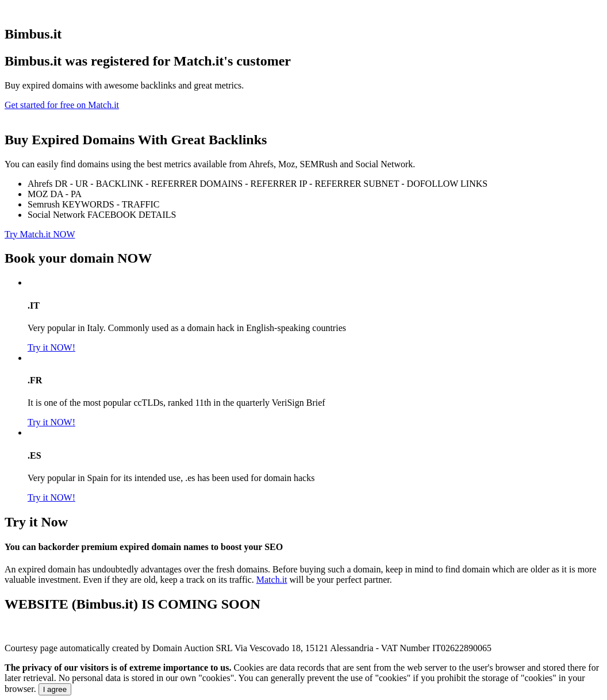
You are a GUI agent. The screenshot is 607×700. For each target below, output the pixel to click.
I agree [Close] (55, 689)
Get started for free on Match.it (62, 105)
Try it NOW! (51, 347)
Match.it (272, 580)
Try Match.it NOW (40, 234)
